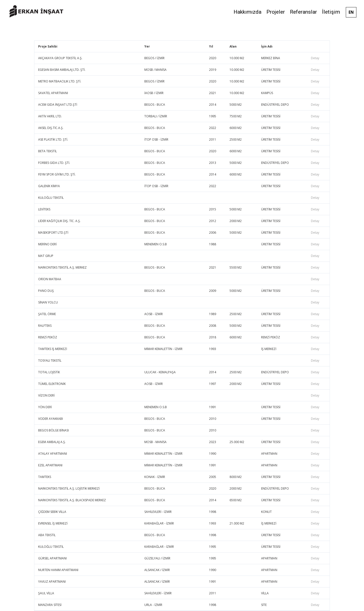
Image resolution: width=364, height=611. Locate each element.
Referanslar (303, 12)
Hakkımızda (247, 12)
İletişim (331, 12)
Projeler (276, 12)
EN (351, 12)
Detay (315, 58)
